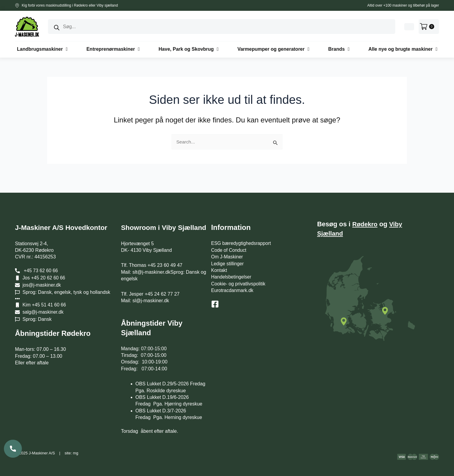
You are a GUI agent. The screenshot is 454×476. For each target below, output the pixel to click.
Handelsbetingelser (232, 268)
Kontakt (219, 261)
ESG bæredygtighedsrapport (242, 234)
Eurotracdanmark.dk (233, 281)
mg (76, 453)
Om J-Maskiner (227, 247)
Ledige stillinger (228, 254)
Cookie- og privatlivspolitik (239, 274)
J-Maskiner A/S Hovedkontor (64, 218)
